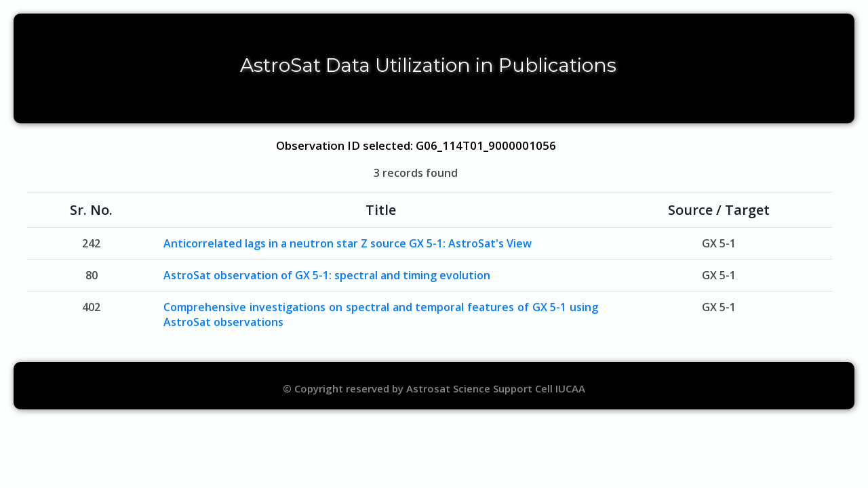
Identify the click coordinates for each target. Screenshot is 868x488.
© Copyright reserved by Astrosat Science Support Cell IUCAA (434, 388)
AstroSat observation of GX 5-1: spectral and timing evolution (327, 275)
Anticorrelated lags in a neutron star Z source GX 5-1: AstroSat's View (348, 243)
